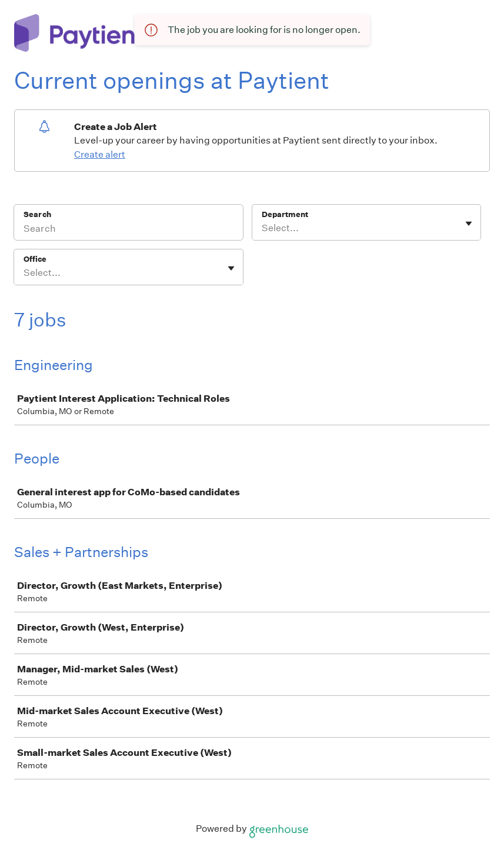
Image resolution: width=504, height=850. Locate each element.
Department (285, 214)
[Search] (128, 230)
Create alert (100, 154)
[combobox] (263, 228)
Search (37, 214)
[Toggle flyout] (469, 224)
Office (35, 259)
